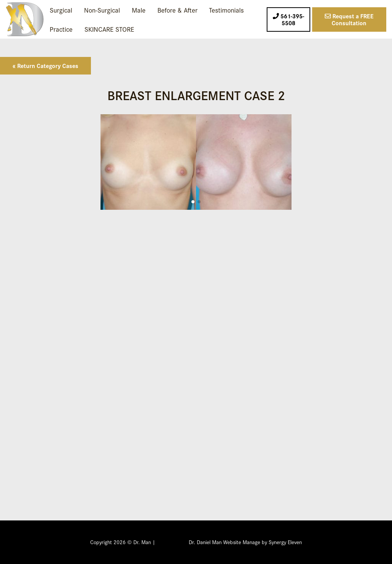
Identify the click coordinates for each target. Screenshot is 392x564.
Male (139, 10)
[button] (193, 202)
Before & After (177, 10)
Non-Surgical (102, 10)
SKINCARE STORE (109, 29)
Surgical (61, 10)
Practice (61, 29)
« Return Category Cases (45, 66)
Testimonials (226, 10)
